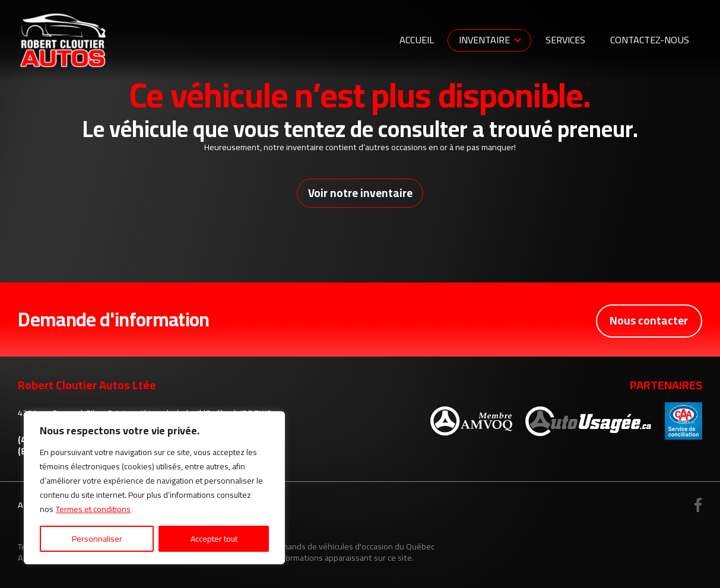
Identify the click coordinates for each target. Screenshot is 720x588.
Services (565, 40)
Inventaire (484, 40)
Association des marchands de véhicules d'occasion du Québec (320, 547)
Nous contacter (648, 320)
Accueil (417, 40)
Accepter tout (214, 539)
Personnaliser (97, 539)
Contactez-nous (650, 40)
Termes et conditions (93, 509)
